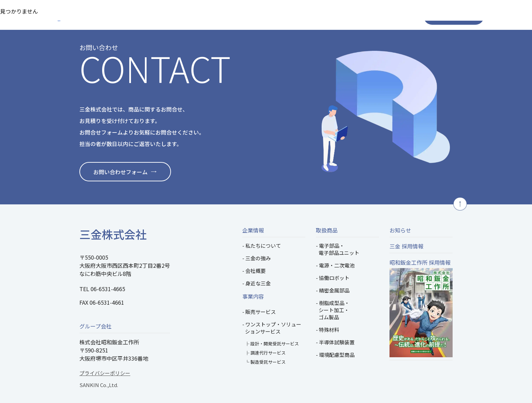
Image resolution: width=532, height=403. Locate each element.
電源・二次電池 (337, 265)
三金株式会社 (113, 234)
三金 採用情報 (406, 246)
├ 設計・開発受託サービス (272, 344)
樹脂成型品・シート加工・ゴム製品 (334, 310)
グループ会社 (96, 326)
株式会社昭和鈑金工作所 (109, 342)
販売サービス (261, 312)
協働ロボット (334, 278)
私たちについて (263, 246)
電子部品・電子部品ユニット (339, 249)
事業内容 (253, 296)
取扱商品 (327, 230)
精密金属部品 (334, 290)
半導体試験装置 (337, 342)
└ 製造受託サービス (265, 362)
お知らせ (400, 230)
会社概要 (255, 271)
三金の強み (258, 258)
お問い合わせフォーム (120, 172)
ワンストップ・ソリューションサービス (273, 328)
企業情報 (253, 230)
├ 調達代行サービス (265, 353)
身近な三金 (258, 283)
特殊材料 (329, 330)
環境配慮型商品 (337, 355)
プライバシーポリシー (105, 373)
